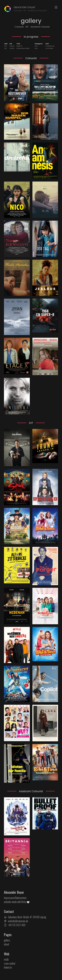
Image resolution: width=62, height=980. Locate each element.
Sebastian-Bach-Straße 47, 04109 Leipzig (27, 917)
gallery (7, 940)
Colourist (19, 27)
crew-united (10, 963)
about (7, 944)
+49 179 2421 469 (17, 925)
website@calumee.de (18, 921)
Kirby (26, 902)
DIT (27, 27)
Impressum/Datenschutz (15, 898)
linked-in (8, 967)
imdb (6, 959)
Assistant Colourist (40, 27)
